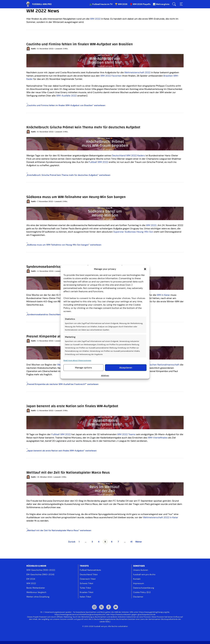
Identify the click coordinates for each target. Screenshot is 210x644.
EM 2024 (31, 579)
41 (131, 542)
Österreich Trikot (88, 579)
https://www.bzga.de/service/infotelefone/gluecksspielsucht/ (80, 614)
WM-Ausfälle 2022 (66, 96)
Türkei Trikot (85, 588)
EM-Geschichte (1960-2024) (40, 574)
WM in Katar (163, 295)
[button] (145, 269)
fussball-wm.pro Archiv (144, 574)
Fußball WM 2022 (98, 162)
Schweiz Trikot (86, 583)
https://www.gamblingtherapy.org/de (154, 612)
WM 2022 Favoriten (111, 76)
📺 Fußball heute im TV (101, 4)
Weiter (139, 542)
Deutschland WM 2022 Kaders (128, 156)
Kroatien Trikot (87, 592)
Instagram (94, 607)
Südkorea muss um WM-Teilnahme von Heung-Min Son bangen (76, 197)
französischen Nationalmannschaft (161, 365)
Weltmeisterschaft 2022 (137, 72)
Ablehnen (105, 376)
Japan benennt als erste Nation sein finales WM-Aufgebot (72, 406)
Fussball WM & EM (41, 4)
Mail (116, 607)
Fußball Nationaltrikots (90, 570)
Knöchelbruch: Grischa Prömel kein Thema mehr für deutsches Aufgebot (83, 127)
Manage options (83, 368)
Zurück (72, 542)
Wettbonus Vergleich (36, 592)
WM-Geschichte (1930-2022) (41, 570)
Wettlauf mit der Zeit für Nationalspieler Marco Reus (68, 473)
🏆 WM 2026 (121, 4)
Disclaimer (138, 597)
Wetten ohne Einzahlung (38, 597)
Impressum (139, 583)
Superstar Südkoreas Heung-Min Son (133, 232)
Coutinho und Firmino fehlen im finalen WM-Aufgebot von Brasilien (80, 44)
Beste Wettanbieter (36, 588)
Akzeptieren (126, 368)
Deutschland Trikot (89, 574)
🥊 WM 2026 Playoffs (140, 4)
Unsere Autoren (141, 570)
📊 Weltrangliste (161, 4)
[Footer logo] (105, 634)
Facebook (109, 607)
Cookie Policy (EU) (142, 592)
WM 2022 (95, 19)
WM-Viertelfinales (158, 438)
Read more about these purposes (77, 360)
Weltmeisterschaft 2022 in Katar (161, 517)
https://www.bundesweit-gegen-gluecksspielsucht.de (133, 614)
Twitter (101, 607)
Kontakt (137, 579)
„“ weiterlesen (66, 105)
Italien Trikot (85, 597)
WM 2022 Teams (126, 434)
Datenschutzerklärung (144, 588)
